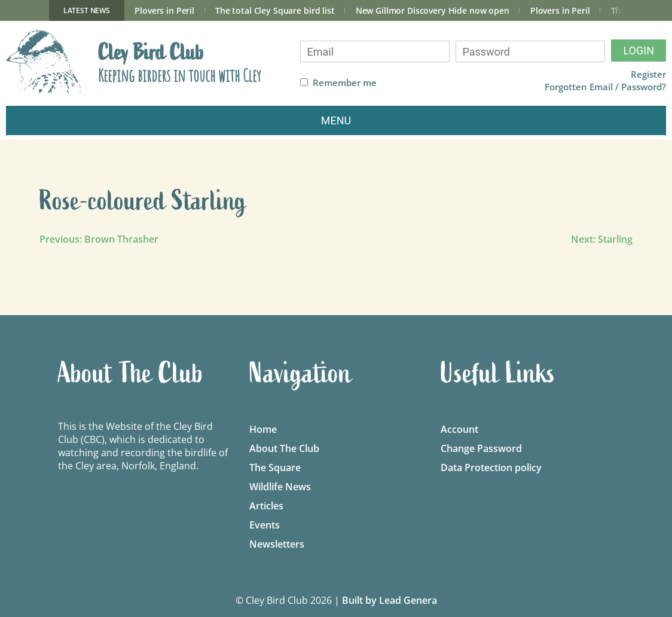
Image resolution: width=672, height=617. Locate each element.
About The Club (284, 448)
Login (639, 51)
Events (265, 525)
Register (648, 74)
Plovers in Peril (164, 10)
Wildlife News (280, 487)
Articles (266, 506)
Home (263, 429)
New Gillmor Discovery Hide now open (433, 10)
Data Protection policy (491, 468)
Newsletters (277, 544)
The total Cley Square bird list (275, 10)
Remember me (345, 83)
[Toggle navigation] (336, 121)
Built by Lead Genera (390, 600)
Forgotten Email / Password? (605, 87)
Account (459, 429)
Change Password (481, 448)
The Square (275, 468)
